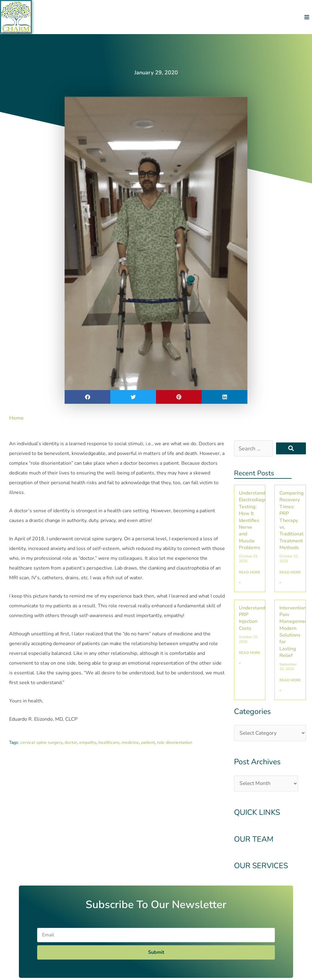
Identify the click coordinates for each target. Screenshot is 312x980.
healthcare (109, 742)
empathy (88, 742)
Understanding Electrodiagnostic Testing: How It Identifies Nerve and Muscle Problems (258, 520)
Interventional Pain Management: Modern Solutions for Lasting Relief (295, 632)
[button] (307, 17)
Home (17, 418)
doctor (71, 742)
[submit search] (291, 448)
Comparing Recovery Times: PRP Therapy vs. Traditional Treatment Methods (292, 520)
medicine (130, 742)
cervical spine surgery (41, 742)
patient (148, 742)
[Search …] (253, 448)
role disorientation (175, 742)
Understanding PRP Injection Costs (255, 618)
